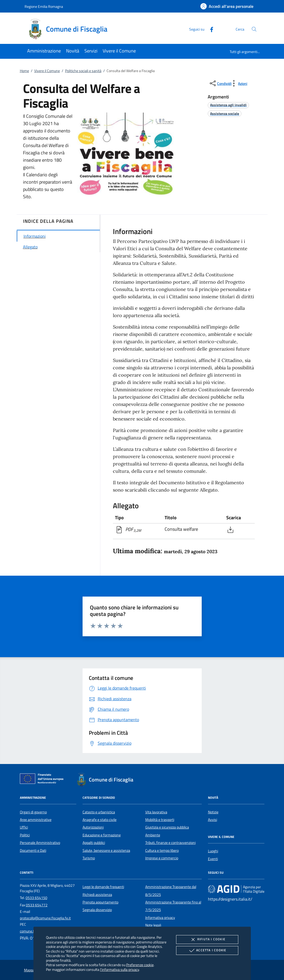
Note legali (153, 925)
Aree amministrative (36, 820)
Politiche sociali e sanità (83, 71)
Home (24, 71)
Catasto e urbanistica (99, 812)
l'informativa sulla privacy (120, 969)
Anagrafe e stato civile (100, 820)
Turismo (89, 858)
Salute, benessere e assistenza (106, 850)
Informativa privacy (160, 918)
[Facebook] (210, 29)
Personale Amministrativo (40, 843)
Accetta (207, 950)
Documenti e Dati (33, 850)
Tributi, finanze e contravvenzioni (170, 843)
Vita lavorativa (156, 812)
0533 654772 (37, 905)
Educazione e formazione (102, 835)
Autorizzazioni (93, 827)
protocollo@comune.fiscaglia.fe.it (45, 918)
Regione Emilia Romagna (44, 6)
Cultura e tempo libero (162, 850)
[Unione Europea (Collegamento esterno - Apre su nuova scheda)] (43, 780)
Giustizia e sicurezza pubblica (167, 827)
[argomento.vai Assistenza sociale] (225, 113)
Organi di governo (33, 812)
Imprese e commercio (162, 858)
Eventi (213, 859)
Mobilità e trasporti (160, 820)
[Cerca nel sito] (254, 29)
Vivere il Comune (47, 71)
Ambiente (153, 835)
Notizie (213, 812)
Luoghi (213, 851)
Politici (25, 835)
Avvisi (213, 820)
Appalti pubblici (94, 843)
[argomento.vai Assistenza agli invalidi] (228, 105)
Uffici (24, 827)
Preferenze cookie (140, 965)
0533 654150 (36, 898)
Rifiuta (207, 940)
